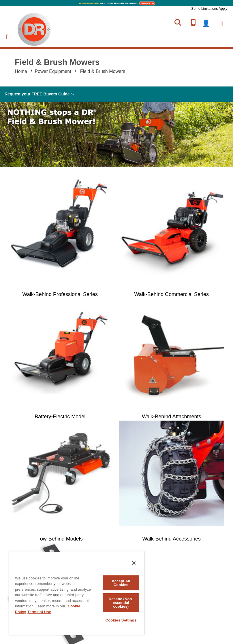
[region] (77, 593)
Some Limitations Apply (209, 9)
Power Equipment (53, 71)
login (210, 23)
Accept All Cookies (121, 583)
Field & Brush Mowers (103, 71)
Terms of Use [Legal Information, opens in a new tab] (39, 612)
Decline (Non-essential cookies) (121, 603)
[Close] (134, 563)
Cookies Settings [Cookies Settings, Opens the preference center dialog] (121, 620)
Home (21, 71)
